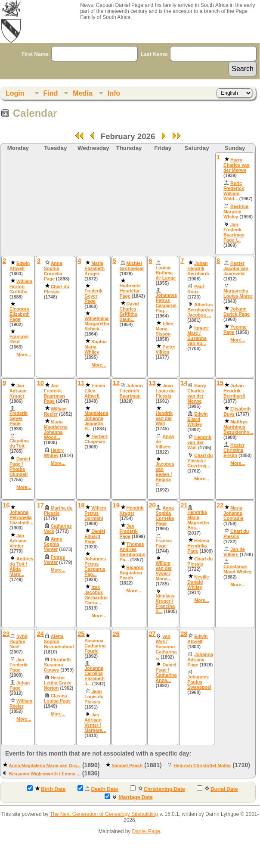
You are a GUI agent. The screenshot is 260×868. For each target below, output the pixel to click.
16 (6, 505)
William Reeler (55, 411)
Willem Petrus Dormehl (95, 513)
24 (40, 634)
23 (6, 634)
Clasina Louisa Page (57, 698)
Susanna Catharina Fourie (95, 646)
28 (184, 634)
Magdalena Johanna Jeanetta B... (96, 421)
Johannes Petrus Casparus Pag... (166, 303)
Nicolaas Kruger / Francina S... (165, 604)
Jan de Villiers (234, 552)
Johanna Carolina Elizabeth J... (94, 676)
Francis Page (164, 543)
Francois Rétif (19, 339)
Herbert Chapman (96, 439)
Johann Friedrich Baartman (131, 391)
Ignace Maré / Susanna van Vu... (198, 336)
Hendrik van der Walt (164, 418)
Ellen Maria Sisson (164, 329)
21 (184, 505)
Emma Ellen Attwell (95, 391)
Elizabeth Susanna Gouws (57, 665)
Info (114, 93)
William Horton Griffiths (21, 286)
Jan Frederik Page (129, 531)
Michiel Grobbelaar (132, 266)
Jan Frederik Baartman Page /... (234, 232)
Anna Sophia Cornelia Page (53, 271)
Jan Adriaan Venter (18, 541)
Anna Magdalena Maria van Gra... (45, 765)
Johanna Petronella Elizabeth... (22, 517)
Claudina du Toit (19, 443)
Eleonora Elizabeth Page (20, 314)
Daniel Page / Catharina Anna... (166, 672)
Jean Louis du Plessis (165, 391)
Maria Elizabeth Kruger (94, 268)
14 (184, 383)
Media (82, 93)
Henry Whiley (54, 453)
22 (220, 505)
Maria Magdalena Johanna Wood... (56, 429)
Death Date (98, 789)
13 (152, 383)
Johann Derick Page (237, 311)
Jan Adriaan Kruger (18, 391)
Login (15, 93)
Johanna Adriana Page (200, 660)
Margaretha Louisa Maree (238, 293)
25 (81, 634)
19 (116, 505)
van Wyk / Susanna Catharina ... (166, 647)
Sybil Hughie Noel (18, 641)
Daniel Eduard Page (95, 536)
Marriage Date (128, 797)
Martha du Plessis (58, 510)
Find (51, 93)
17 (40, 505)
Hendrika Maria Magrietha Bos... (198, 520)
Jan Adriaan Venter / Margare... (95, 722)
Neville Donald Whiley (198, 582)
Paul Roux (196, 289)
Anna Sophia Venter (53, 544)
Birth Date (46, 789)
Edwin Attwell (20, 266)
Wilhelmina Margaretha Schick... (97, 324)
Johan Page (20, 685)
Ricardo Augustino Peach (132, 572)
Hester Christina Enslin (234, 450)
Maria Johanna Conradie (233, 513)
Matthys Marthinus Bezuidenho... (238, 427)
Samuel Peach (127, 765)
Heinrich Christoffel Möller (202, 765)
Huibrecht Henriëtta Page (130, 291)
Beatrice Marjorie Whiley (236, 212)
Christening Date (158, 789)
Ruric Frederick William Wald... (234, 191)
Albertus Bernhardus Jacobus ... (200, 310)
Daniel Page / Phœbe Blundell (20, 467)
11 (81, 383)
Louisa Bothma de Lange (166, 273)
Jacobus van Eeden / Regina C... (165, 474)
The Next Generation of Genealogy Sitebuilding (104, 814)
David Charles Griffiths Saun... (129, 311)
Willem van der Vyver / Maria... (164, 571)
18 (81, 505)
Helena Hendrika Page (198, 546)
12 (116, 383)
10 (40, 383)
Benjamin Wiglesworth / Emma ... (45, 774)
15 (220, 383)
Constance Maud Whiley (237, 569)
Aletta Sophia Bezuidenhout (59, 641)
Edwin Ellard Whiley (197, 419)
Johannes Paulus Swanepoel (199, 682)
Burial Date (217, 789)
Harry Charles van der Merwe (236, 165)
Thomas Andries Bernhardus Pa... (133, 552)
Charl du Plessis (57, 289)
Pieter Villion (165, 349)
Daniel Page (146, 831)
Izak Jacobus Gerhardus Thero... (96, 595)
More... (24, 355)
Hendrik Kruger (132, 510)
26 (116, 634)
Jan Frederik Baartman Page (54, 393)
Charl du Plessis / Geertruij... (200, 460)
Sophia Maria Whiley (96, 347)
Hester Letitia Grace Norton (58, 683)
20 (152, 505)
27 (152, 634)
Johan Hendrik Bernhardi (198, 268)
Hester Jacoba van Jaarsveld (236, 268)
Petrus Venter (54, 560)
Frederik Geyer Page (93, 296)
